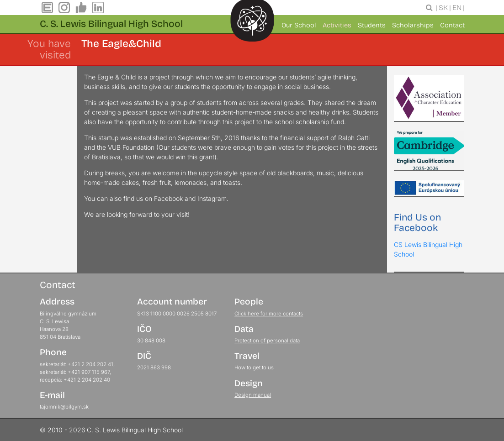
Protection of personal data (267, 341)
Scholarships (413, 25)
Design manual (253, 395)
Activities (337, 25)
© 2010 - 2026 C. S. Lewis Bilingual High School (111, 430)
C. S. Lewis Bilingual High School (111, 24)
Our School (299, 25)
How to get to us (254, 367)
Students (372, 25)
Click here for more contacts (269, 314)
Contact (452, 25)
